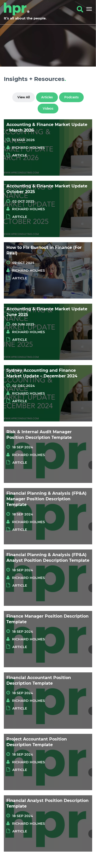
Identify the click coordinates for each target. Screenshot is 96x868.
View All (24, 97)
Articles (47, 97)
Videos (48, 108)
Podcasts (71, 97)
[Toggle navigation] (88, 9)
